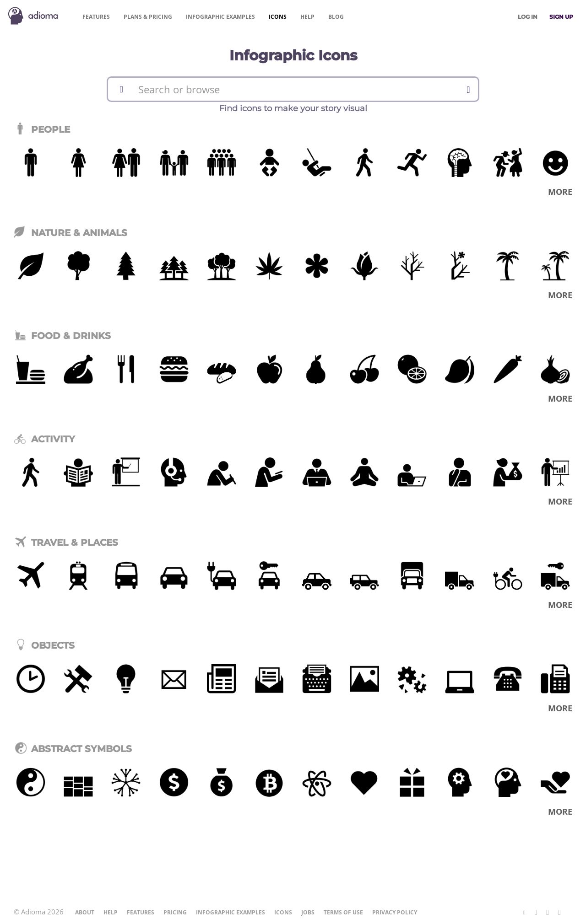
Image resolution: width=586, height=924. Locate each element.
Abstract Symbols (73, 749)
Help (307, 17)
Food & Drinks (62, 336)
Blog (336, 17)
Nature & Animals (71, 233)
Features (96, 17)
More (560, 192)
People (42, 129)
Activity (44, 439)
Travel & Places (66, 543)
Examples (220, 17)
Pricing (148, 17)
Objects (44, 645)
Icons (278, 17)
